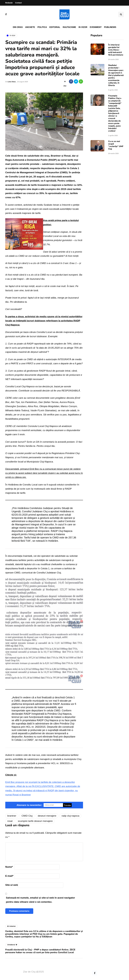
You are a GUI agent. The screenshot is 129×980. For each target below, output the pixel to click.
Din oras (18, 27)
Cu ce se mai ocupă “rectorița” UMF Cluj (116, 145)
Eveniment (96, 27)
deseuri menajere (47, 816)
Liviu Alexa (12, 82)
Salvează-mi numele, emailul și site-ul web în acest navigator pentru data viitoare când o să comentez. (40, 900)
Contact (18, 3)
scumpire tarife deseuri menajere (35, 821)
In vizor (83, 27)
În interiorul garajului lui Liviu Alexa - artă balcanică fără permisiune (116, 50)
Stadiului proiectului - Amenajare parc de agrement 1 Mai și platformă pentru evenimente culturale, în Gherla (116, 75)
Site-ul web (12, 885)
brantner (12, 816)
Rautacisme (69, 27)
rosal (10, 821)
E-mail (9, 876)
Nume (9, 867)
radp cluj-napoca (70, 816)
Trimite (67, 805)
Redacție (9, 3)
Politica (42, 27)
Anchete (30, 27)
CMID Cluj (27, 816)
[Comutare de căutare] (121, 14)
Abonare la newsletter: (29, 805)
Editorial (55, 27)
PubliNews (110, 27)
